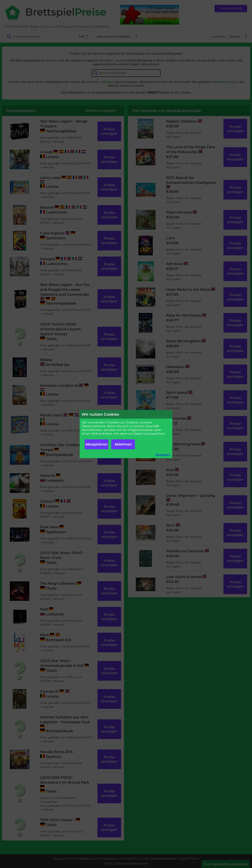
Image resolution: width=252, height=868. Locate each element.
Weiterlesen (163, 455)
